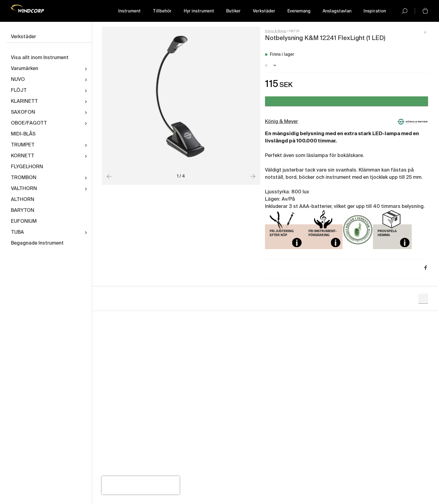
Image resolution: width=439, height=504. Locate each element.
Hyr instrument (199, 11)
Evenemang (299, 11)
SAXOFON (23, 112)
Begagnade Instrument (37, 243)
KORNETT (23, 156)
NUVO (18, 80)
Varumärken (25, 69)
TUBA (17, 232)
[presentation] (141, 485)
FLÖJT (19, 91)
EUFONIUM (24, 222)
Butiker (233, 11)
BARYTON (23, 211)
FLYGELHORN (27, 167)
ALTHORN (23, 200)
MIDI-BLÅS (23, 134)
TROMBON (24, 178)
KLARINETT (24, 102)
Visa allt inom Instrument (40, 58)
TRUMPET (23, 145)
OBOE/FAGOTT (29, 123)
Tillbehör (162, 11)
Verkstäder (264, 11)
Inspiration (375, 11)
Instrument (129, 11)
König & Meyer (276, 31)
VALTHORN (24, 189)
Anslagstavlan (337, 11)
